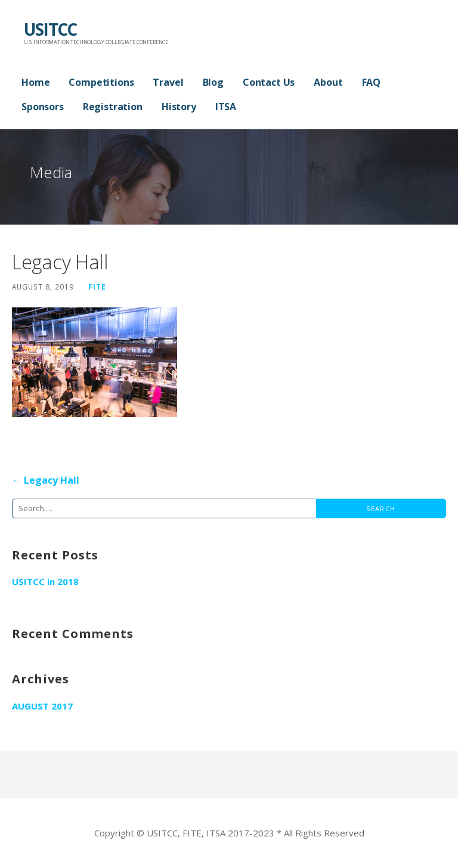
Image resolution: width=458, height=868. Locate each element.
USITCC (50, 29)
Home (35, 82)
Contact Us (269, 82)
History (179, 107)
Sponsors (43, 107)
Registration (113, 107)
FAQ (372, 82)
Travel (168, 82)
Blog (213, 82)
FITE (97, 287)
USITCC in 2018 (45, 581)
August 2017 (42, 706)
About (328, 82)
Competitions (101, 82)
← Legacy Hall (46, 480)
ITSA (226, 107)
